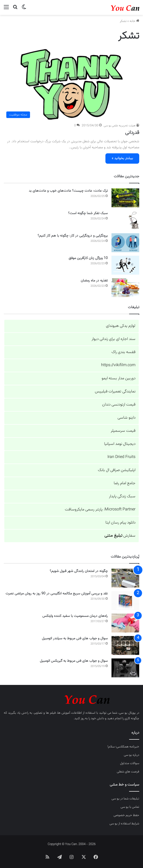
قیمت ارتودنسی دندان (119, 405)
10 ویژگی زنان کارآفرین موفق (88, 258)
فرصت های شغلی (128, 772)
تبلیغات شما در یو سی (125, 799)
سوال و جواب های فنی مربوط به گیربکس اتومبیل (74, 661)
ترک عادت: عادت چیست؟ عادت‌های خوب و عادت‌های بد (68, 191)
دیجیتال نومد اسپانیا (120, 444)
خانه (134, 21)
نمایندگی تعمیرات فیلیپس (115, 392)
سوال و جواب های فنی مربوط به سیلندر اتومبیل (75, 639)
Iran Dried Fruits (121, 457)
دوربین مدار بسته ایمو (119, 378)
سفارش (120, 536)
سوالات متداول (130, 763)
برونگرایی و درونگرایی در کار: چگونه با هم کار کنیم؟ (73, 236)
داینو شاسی (126, 418)
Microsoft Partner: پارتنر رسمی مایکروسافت (100, 510)
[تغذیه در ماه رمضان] (125, 288)
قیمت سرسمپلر (123, 431)
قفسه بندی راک (123, 352)
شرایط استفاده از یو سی (124, 824)
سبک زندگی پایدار (122, 496)
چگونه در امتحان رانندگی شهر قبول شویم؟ (79, 571)
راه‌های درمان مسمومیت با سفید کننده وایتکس (75, 616)
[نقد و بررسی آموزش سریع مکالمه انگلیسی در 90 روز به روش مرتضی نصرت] (125, 601)
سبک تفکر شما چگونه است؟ (88, 213)
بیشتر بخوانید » (122, 158)
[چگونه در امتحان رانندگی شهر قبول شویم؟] (125, 578)
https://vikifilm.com (118, 365)
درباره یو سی (132, 755)
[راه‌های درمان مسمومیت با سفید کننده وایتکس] (125, 623)
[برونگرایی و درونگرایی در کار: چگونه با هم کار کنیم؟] (125, 243)
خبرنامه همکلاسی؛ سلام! (123, 747)
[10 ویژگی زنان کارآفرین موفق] (125, 265)
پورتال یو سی (127, 713)
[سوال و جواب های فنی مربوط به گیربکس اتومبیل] (125, 668)
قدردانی (132, 133)
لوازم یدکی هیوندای (121, 326)
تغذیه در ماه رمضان (94, 281)
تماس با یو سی (130, 807)
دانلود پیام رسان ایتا (120, 523)
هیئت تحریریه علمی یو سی (120, 126)
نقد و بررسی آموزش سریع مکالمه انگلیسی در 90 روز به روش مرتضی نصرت (57, 594)
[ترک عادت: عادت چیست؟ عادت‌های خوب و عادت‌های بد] (125, 198)
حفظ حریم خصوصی (126, 815)
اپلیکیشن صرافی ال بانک (117, 470)
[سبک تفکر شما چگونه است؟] (125, 220)
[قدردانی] (71, 84)
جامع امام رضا (125, 483)
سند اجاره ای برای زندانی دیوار (113, 339)
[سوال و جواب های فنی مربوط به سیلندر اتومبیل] (125, 645)
